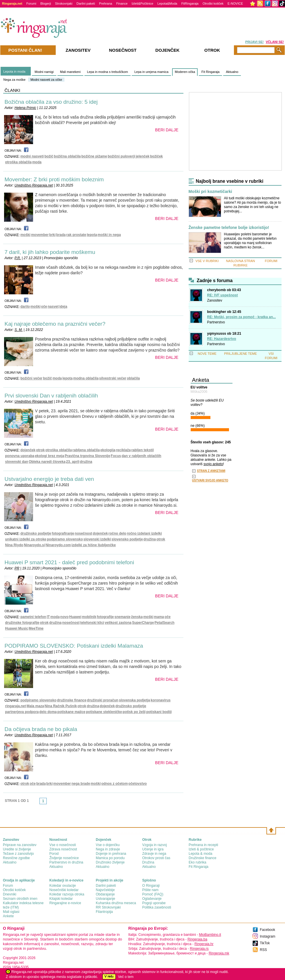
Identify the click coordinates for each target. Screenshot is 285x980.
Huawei (75, 617)
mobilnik (89, 617)
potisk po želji (134, 712)
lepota (92, 235)
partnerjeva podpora (22, 712)
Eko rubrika (197, 862)
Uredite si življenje (17, 849)
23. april (73, 462)
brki (53, 235)
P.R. (18, 258)
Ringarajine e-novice (65, 903)
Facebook (267, 930)
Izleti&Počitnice (143, 3)
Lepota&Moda (167, 3)
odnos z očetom (114, 784)
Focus (116, 456)
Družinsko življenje (110, 862)
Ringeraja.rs (199, 949)
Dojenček (167, 50)
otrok (40, 450)
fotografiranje (63, 533)
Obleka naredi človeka (47, 462)
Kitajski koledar (61, 899)
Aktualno (232, 72)
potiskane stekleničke (104, 712)
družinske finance (72, 700)
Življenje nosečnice (64, 858)
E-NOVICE (235, 3)
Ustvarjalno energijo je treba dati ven (49, 479)
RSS (263, 950)
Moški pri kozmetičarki (210, 192)
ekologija (108, 450)
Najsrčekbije (105, 890)
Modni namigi (44, 72)
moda (37, 162)
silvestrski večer (113, 378)
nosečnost (84, 533)
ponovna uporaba (20, 456)
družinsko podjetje (36, 533)
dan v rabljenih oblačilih (141, 456)
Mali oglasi (11, 912)
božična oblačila (67, 156)
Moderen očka (185, 72)
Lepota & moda (200, 854)
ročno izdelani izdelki (144, 533)
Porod (54, 854)
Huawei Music (17, 628)
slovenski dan (17, 462)
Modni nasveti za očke (46, 80)
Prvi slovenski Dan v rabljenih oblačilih (51, 396)
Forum (8, 886)
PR (17, 568)
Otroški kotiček (213, 3)
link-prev (38, 803)
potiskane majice (72, 712)
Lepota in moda (15, 71)
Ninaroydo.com (58, 545)
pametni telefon (33, 617)
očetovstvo (137, 784)
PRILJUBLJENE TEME (240, 354)
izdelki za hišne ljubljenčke (94, 545)
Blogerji (46, 3)
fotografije (105, 617)
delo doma (48, 712)
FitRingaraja (190, 3)
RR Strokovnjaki (108, 907)
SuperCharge (143, 623)
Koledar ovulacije (63, 886)
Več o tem (126, 977)
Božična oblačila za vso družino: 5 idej (51, 102)
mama (159, 617)
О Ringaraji (151, 886)
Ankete (8, 916)
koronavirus (161, 700)
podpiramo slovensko (65, 539)
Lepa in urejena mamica (151, 72)
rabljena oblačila (86, 450)
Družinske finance (202, 858)
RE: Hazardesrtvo (222, 339)
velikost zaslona (118, 623)
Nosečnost (123, 50)
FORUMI (271, 261)
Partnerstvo (216, 322)
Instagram (267, 936)
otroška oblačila (18, 162)
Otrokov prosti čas (156, 858)
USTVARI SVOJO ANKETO (210, 480)
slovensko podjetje (127, 539)
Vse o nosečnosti (63, 845)
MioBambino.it (210, 935)
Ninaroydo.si (34, 545)
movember (40, 235)
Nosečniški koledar (64, 890)
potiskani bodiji (159, 712)
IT (48, 617)
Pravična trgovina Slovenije (88, 456)
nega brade (81, 784)
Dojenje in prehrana (111, 854)
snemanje (122, 617)
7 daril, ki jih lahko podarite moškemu (50, 252)
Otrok (212, 50)
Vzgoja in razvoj (155, 845)
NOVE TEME (207, 354)
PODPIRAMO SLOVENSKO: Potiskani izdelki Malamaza (74, 646)
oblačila (133, 378)
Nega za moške (15, 80)
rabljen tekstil (142, 450)
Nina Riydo (14, 545)
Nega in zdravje (108, 849)
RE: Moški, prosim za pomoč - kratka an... (242, 317)
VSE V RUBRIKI (207, 261)
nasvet (53, 307)
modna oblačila (86, 378)
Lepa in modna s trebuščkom (108, 72)
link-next (48, 803)
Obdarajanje (105, 894)
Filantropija (104, 912)
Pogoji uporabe (154, 903)
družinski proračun (103, 700)
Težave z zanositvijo (18, 854)
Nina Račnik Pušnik (61, 706)
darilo (25, 307)
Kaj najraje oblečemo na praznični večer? (55, 324)
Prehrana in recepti (203, 845)
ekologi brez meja (49, 456)
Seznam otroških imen (20, 899)
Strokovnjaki (64, 3)
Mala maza (35, 706)
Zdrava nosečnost (63, 849)
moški (25, 235)
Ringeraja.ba (197, 939)
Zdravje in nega (154, 854)
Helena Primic (25, 108)
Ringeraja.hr (204, 944)
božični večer (31, 378)
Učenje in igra (153, 849)
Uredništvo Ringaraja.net (34, 185)
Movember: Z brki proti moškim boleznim (54, 179)
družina (86, 462)
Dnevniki (10, 894)
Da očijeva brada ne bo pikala (41, 729)
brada (61, 235)
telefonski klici (92, 623)
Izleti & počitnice (201, 849)
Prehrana (105, 3)
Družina (148, 862)
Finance (122, 3)
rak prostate (76, 235)
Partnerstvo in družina (66, 862)
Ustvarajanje (105, 899)
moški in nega (109, 235)
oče (44, 307)
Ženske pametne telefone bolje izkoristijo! (229, 228)
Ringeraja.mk (219, 953)
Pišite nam (150, 890)
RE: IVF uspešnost (223, 295)
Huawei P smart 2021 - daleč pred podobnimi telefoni (69, 562)
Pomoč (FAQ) (153, 894)
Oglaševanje (152, 899)
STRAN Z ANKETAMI (211, 471)
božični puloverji (121, 156)
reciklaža (123, 450)
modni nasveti (32, 156)
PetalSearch (164, 623)
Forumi (31, 3)
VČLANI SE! (275, 42)
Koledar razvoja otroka (67, 894)
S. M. (19, 330)
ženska (137, 617)
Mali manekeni (70, 72)
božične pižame (94, 156)
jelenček (143, 156)
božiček (156, 156)
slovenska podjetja (135, 700)
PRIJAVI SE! (254, 42)
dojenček (28, 450)
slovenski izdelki (97, 539)
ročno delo (117, 533)
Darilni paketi (86, 3)
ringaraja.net (16, 706)
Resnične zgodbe (16, 858)
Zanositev (215, 300)
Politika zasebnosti (157, 907)
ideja (63, 307)
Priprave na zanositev (20, 845)
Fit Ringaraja (210, 72)
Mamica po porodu (110, 858)
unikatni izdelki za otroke (26, 539)
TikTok (265, 943)
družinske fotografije (22, 623)
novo (65, 617)
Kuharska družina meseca (116, 903)
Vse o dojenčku (108, 845)
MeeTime (36, 628)
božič (49, 156)
